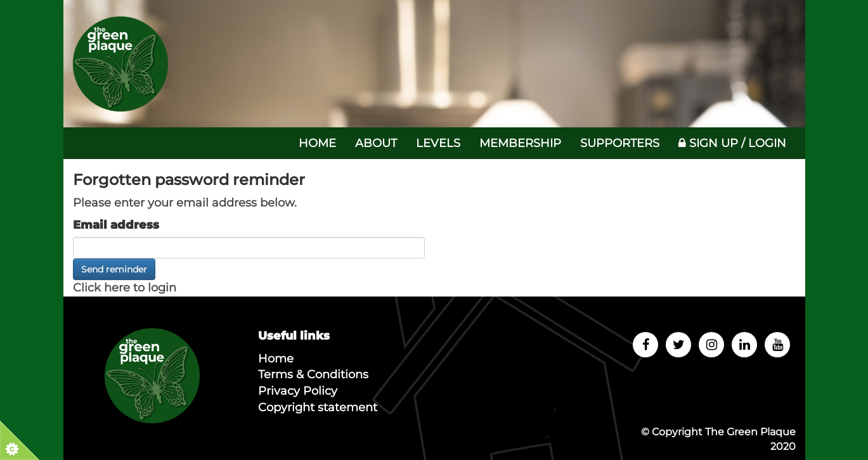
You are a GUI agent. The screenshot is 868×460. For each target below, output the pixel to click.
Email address (116, 225)
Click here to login (125, 288)
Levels (438, 143)
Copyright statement (318, 407)
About (376, 143)
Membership (520, 143)
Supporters (620, 143)
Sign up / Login (732, 143)
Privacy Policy (298, 391)
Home (317, 143)
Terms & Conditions (313, 374)
